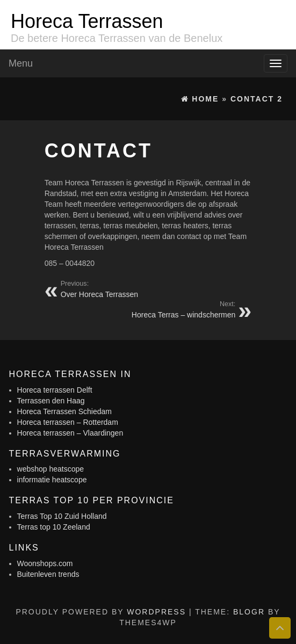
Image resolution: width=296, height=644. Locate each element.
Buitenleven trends (48, 574)
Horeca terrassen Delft (55, 390)
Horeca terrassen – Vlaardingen (70, 433)
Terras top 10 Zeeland (54, 527)
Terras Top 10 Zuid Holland (62, 516)
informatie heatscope (52, 480)
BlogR (249, 612)
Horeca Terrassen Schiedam (64, 411)
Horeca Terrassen (87, 21)
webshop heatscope (51, 469)
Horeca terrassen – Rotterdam (68, 422)
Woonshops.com (45, 563)
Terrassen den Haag (51, 401)
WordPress (156, 612)
